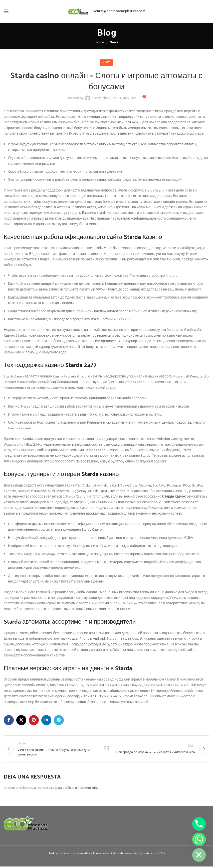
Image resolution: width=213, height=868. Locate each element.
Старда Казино (174, 497)
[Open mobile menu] (6, 11)
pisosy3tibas (101, 98)
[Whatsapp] (199, 839)
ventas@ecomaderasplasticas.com (119, 11)
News (114, 42)
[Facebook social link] (9, 720)
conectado (46, 789)
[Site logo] (78, 11)
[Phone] (199, 824)
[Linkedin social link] (46, 720)
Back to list (106, 749)
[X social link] (21, 720)
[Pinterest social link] (34, 720)
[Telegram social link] (59, 720)
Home (99, 42)
